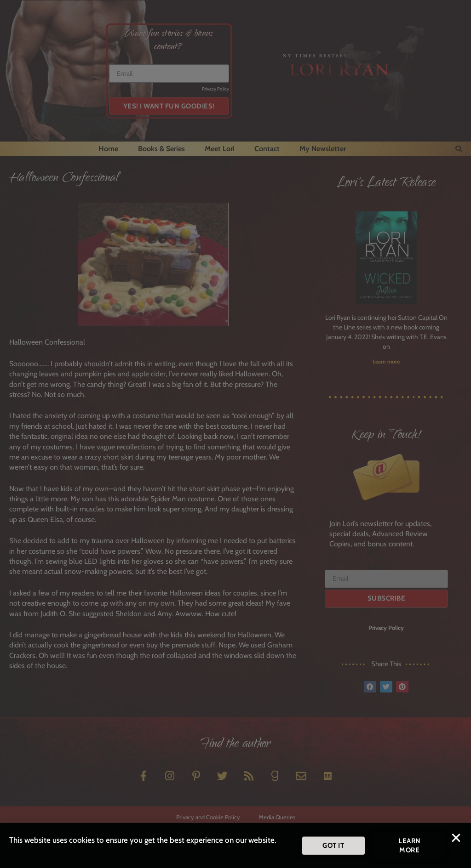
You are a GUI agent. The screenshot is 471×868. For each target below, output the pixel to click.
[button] (456, 841)
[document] (235, 434)
